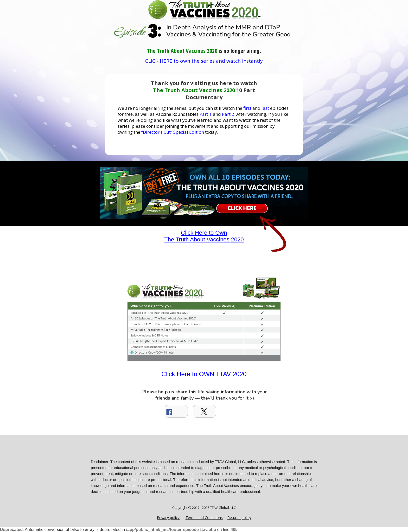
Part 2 (228, 114)
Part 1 (206, 114)
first (247, 108)
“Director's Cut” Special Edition (173, 132)
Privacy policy (168, 518)
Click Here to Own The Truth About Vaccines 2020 (204, 236)
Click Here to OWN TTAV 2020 (204, 374)
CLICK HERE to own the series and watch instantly (204, 61)
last (265, 108)
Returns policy (239, 518)
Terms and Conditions (204, 518)
